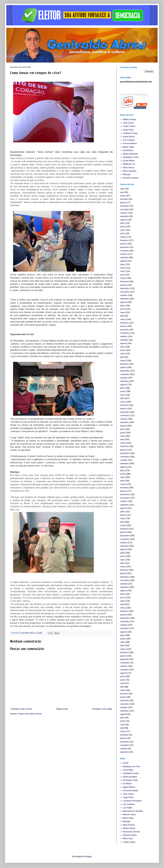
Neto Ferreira (129, 825)
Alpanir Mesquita (130, 154)
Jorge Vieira (128, 130)
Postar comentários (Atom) (30, 714)
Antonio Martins (130, 143)
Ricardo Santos (130, 835)
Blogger (88, 856)
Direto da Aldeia (130, 777)
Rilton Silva (128, 839)
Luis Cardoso (129, 140)
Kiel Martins (128, 150)
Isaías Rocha (129, 137)
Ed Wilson (127, 784)
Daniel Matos (129, 161)
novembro (125, 209)
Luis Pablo (128, 808)
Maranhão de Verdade (133, 811)
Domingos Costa (130, 780)
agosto (123, 220)
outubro (124, 213)
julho (122, 223)
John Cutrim (128, 794)
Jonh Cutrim (128, 123)
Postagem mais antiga (102, 709)
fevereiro (124, 199)
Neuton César (129, 828)
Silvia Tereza (128, 168)
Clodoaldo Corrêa (131, 157)
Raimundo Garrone (131, 832)
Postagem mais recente (21, 709)
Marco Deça (128, 818)
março (123, 196)
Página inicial (62, 709)
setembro (124, 216)
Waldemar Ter (129, 164)
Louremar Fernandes (132, 801)
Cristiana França (130, 133)
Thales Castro (129, 126)
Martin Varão (128, 147)
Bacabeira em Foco (132, 767)
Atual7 (126, 763)
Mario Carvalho (130, 171)
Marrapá (127, 174)
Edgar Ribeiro (129, 787)
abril (122, 192)
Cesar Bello (128, 770)
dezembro (125, 206)
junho (123, 227)
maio (122, 189)
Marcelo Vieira (129, 815)
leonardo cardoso (131, 178)
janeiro (123, 203)
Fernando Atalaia (130, 791)
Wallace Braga (129, 119)
